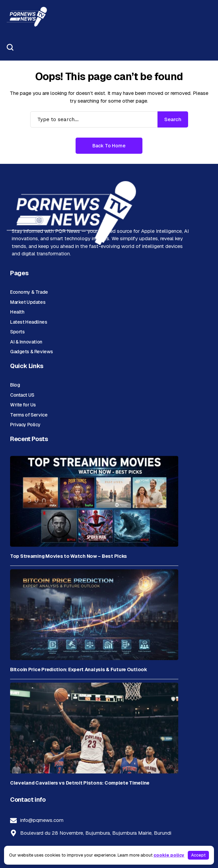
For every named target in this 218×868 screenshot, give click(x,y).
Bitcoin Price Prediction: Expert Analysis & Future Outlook (79, 670)
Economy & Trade (29, 292)
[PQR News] (27, 17)
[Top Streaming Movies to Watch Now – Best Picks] (94, 501)
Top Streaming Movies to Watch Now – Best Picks (69, 556)
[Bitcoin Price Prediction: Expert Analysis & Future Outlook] (94, 615)
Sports (17, 332)
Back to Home (109, 146)
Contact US (22, 395)
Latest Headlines (29, 322)
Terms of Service (29, 415)
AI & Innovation (26, 342)
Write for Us (23, 405)
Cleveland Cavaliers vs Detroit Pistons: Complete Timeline (80, 783)
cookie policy (169, 855)
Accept (198, 855)
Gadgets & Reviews (32, 352)
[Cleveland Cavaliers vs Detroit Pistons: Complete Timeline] (94, 728)
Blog (15, 385)
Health (17, 312)
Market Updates (28, 302)
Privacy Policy (25, 425)
